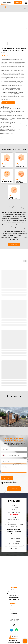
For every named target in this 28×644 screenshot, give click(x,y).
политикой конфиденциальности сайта (11, 483)
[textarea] (14, 469)
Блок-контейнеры (19, 7)
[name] (14, 449)
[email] (14, 461)
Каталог (13, 7)
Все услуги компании (14, 641)
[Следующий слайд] (27, 417)
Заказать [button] (8, 103)
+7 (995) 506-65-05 (14, 507)
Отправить (14, 489)
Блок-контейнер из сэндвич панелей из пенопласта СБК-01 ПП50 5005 (14, 9)
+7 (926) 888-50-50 (14, 509)
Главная (7, 7)
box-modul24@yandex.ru (14, 519)
